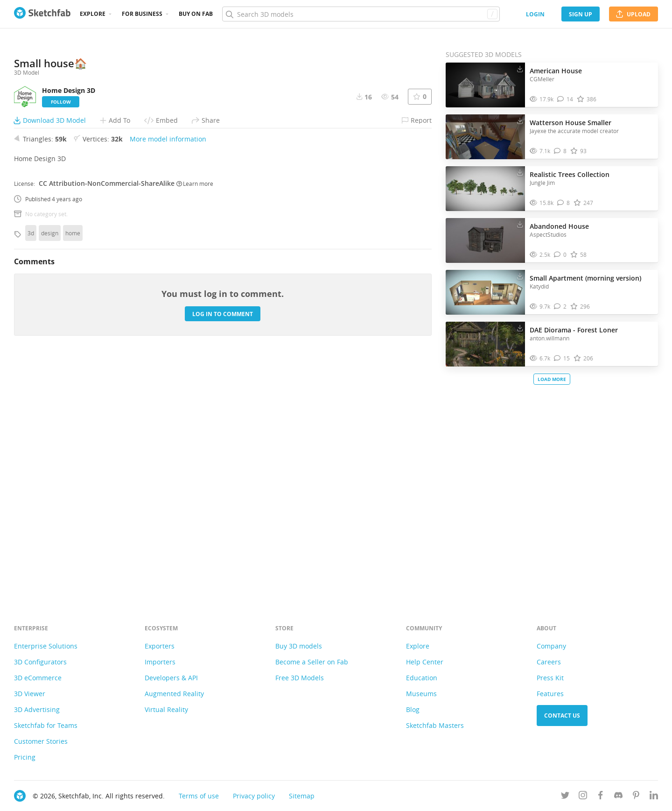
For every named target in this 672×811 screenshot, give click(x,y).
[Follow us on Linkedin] (654, 797)
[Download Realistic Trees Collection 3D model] (520, 172)
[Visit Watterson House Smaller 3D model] (485, 137)
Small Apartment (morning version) (585, 278)
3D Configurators (40, 662)
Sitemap (302, 796)
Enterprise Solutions (46, 646)
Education (422, 678)
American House (556, 71)
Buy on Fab (196, 14)
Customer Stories (41, 741)
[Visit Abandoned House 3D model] (485, 240)
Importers (160, 662)
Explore (93, 14)
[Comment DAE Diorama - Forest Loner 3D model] (562, 358)
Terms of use (199, 796)
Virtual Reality (166, 709)
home (73, 467)
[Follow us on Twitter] (565, 797)
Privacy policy (254, 796)
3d (31, 467)
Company (551, 646)
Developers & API (171, 678)
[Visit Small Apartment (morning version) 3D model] (485, 292)
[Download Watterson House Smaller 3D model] (520, 120)
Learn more (195, 417)
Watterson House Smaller (570, 123)
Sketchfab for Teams (46, 725)
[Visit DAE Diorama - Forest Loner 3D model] (485, 344)
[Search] (361, 14)
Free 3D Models (300, 678)
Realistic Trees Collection (570, 174)
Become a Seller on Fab (312, 662)
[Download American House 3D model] (520, 69)
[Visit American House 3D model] (485, 85)
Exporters (160, 646)
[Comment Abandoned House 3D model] (560, 255)
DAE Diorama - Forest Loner (574, 330)
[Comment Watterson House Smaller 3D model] (560, 151)
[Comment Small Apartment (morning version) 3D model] (560, 307)
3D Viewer (30, 694)
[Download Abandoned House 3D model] (520, 224)
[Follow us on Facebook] (601, 797)
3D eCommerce (38, 678)
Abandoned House (559, 226)
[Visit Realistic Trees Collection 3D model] (485, 189)
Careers (549, 662)
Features (550, 694)
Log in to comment (223, 547)
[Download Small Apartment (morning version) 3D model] (520, 276)
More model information (168, 373)
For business (142, 14)
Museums (421, 694)
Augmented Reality (174, 694)
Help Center (425, 662)
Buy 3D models (299, 646)
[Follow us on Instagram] (583, 797)
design (50, 467)
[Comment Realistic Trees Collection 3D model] (563, 203)
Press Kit (550, 678)
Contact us (562, 716)
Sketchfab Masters (435, 725)
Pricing (25, 757)
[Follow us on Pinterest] (636, 797)
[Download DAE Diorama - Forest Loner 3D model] (520, 328)
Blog (413, 709)
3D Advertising (37, 709)
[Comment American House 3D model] (565, 99)
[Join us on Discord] (618, 797)
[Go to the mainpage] (42, 14)
